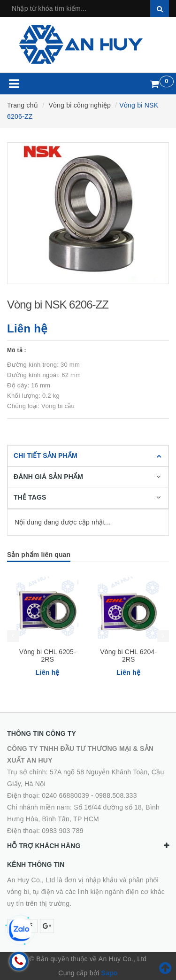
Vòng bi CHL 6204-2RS (128, 656)
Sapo (109, 973)
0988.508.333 (116, 795)
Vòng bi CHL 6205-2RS (48, 656)
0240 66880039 (65, 795)
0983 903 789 (63, 831)
